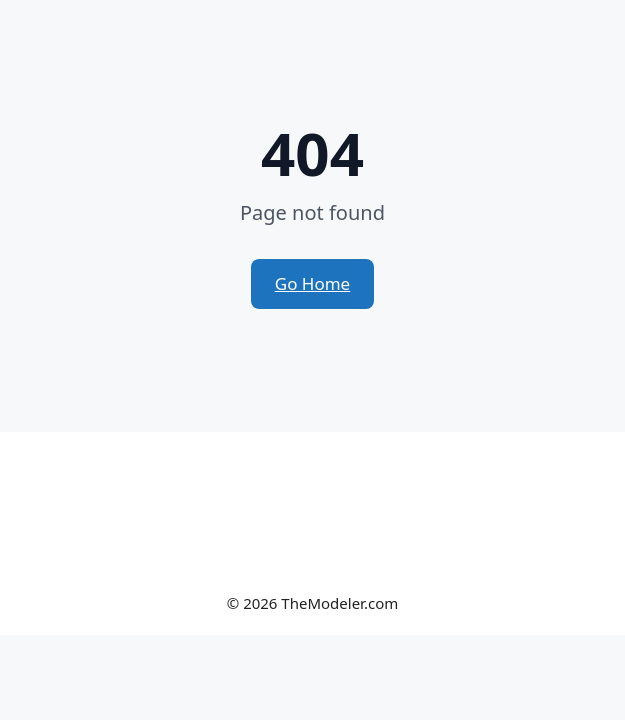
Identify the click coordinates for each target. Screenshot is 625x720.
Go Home (312, 283)
